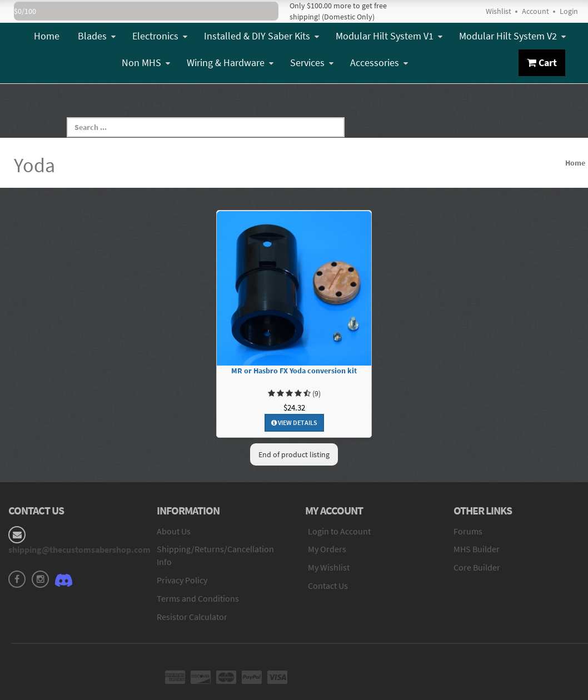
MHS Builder (477, 549)
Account (535, 11)
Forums (468, 531)
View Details (294, 422)
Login (569, 11)
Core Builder (477, 567)
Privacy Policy (182, 580)
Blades (97, 36)
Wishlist (499, 11)
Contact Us (328, 586)
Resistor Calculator (192, 617)
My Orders (327, 549)
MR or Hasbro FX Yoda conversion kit (294, 371)
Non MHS (146, 62)
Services (312, 62)
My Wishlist (329, 567)
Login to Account (339, 531)
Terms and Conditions (198, 598)
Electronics (160, 36)
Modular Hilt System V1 (389, 36)
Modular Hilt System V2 (512, 36)
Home (47, 36)
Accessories (379, 62)
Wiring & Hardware (230, 62)
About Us (174, 531)
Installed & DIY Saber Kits (261, 36)
